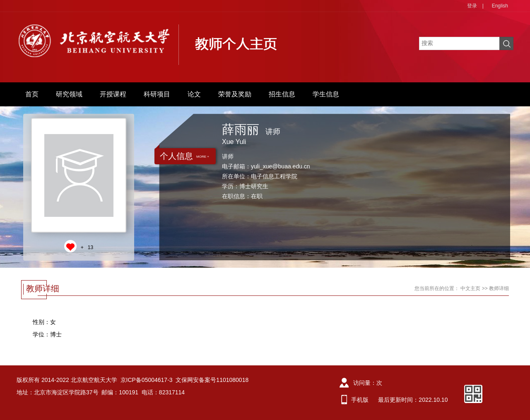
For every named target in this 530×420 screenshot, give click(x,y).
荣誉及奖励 (235, 94)
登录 (472, 6)
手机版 (360, 400)
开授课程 (113, 94)
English (500, 6)
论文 (194, 94)
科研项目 (157, 94)
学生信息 (326, 94)
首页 (32, 94)
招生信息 (282, 94)
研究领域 (69, 94)
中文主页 (470, 288)
